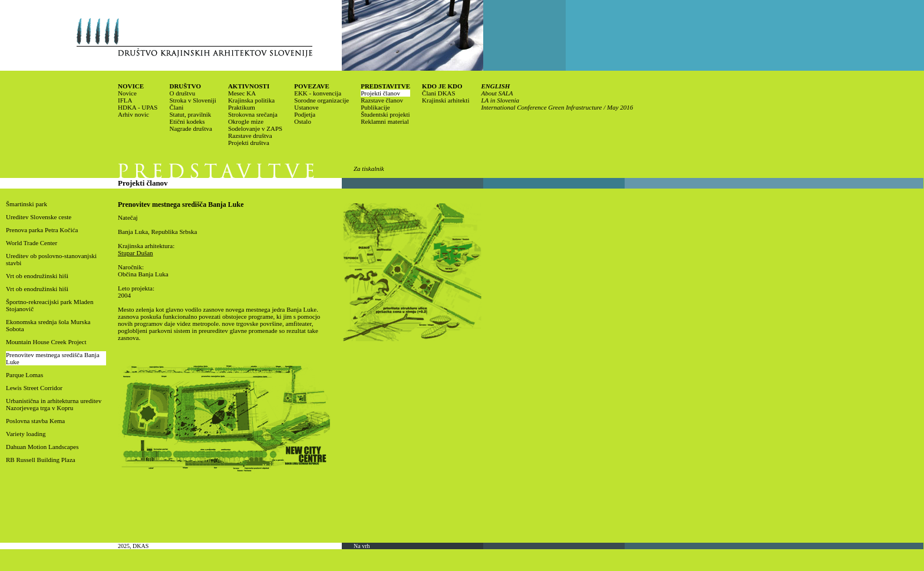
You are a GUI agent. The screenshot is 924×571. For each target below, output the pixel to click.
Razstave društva (250, 136)
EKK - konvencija (318, 93)
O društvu (182, 93)
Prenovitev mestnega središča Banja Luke (53, 358)
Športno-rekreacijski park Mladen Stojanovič (49, 305)
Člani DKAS (439, 93)
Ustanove (306, 107)
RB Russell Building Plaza (41, 460)
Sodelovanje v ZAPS (255, 128)
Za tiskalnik (369, 169)
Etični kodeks (187, 121)
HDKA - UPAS (138, 107)
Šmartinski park (27, 204)
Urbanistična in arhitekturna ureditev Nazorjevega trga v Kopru (54, 404)
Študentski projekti (385, 114)
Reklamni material (385, 121)
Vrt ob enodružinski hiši (37, 276)
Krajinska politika (251, 100)
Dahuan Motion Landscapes (42, 447)
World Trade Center (32, 243)
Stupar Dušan (136, 253)
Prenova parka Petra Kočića (42, 230)
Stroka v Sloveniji (192, 100)
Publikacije (375, 107)
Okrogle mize (246, 121)
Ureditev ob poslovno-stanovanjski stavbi (51, 259)
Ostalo (303, 121)
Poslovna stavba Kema (35, 421)
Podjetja (305, 114)
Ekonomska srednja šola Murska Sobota (48, 325)
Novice (127, 93)
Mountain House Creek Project (46, 342)
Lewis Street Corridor (34, 388)
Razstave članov (382, 100)
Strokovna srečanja (253, 114)
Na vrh (362, 546)
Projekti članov (380, 93)
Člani (176, 107)
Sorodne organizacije (321, 100)
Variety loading (26, 434)
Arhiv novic (133, 114)
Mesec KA (242, 93)
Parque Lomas (24, 375)
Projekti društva (249, 143)
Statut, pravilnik (190, 114)
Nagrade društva (190, 128)
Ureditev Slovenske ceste (39, 217)
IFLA (125, 100)
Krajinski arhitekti (445, 100)
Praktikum (242, 107)
